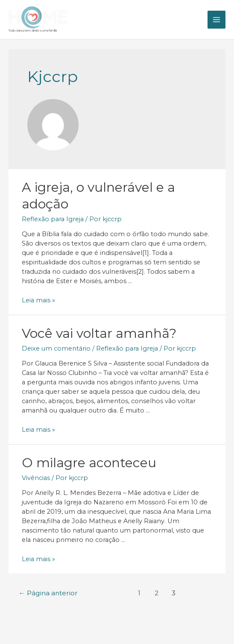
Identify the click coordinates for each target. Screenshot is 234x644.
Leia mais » (38, 299)
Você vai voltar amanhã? (99, 332)
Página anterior (48, 592)
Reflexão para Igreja (53, 218)
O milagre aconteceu (89, 461)
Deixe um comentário (56, 347)
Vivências (36, 477)
